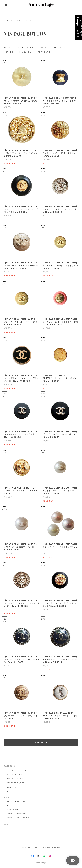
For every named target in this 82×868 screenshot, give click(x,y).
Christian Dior (25, 52)
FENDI (55, 47)
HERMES (9, 52)
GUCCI (43, 47)
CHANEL (8, 47)
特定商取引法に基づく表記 (18, 818)
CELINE (67, 47)
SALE (10, 792)
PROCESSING (14, 787)
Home (7, 20)
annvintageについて (16, 801)
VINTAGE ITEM (15, 774)
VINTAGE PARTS (16, 783)
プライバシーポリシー (17, 814)
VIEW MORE (41, 743)
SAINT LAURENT (26, 47)
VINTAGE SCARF (16, 779)
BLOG (10, 806)
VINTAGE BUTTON (17, 770)
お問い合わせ (13, 810)
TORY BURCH (44, 52)
